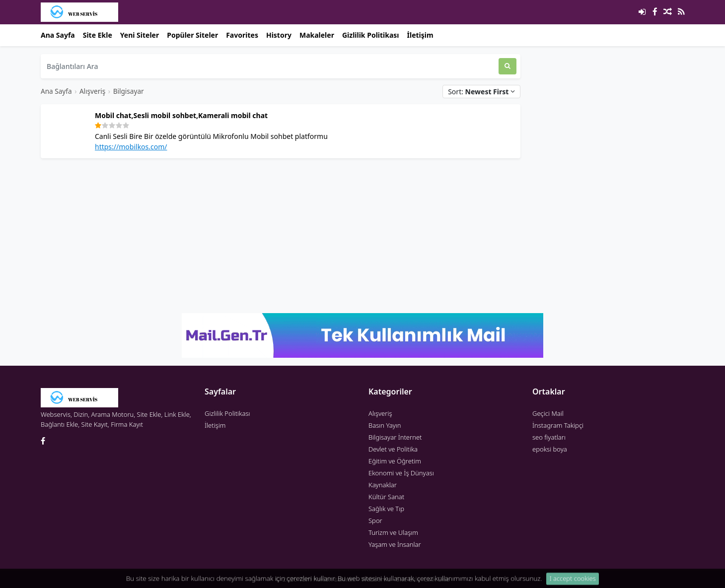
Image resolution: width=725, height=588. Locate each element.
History (279, 35)
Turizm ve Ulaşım (393, 532)
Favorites (242, 35)
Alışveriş (92, 91)
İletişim (420, 35)
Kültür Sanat (386, 497)
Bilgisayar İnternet (395, 437)
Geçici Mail (548, 413)
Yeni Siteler (140, 35)
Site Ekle (98, 35)
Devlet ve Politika (393, 449)
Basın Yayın (385, 425)
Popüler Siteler (192, 35)
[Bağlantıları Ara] (270, 66)
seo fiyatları (549, 437)
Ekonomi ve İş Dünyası (401, 473)
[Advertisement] (281, 236)
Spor (375, 521)
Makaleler (317, 35)
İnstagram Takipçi (558, 425)
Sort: (481, 92)
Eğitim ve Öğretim (395, 461)
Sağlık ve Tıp (386, 509)
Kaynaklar (383, 485)
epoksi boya (550, 449)
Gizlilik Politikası (371, 35)
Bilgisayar (129, 91)
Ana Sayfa (58, 35)
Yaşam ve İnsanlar (395, 544)
